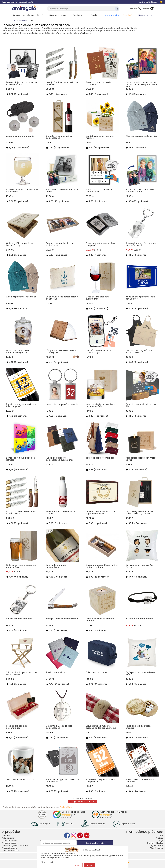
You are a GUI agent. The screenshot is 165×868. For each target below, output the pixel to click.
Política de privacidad (48, 862)
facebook (67, 835)
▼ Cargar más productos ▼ (82, 801)
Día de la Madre (112, 15)
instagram (74, 835)
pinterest (80, 835)
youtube (87, 835)
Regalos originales (66, 807)
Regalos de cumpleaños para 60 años (33, 807)
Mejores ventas (145, 15)
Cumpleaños (128, 15)
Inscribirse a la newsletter (95, 843)
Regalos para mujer (53, 807)
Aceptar (90, 865)
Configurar (76, 865)
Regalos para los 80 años (12, 807)
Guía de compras (157, 848)
